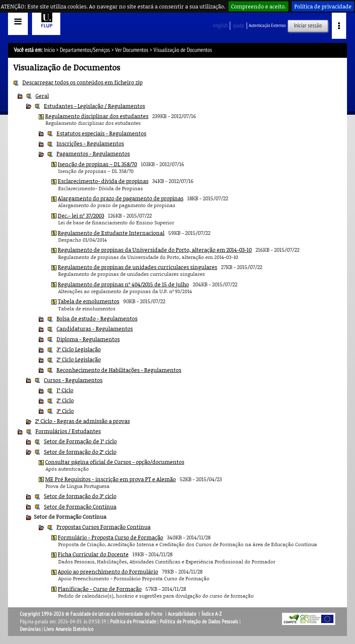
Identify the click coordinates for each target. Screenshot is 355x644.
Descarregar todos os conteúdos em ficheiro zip (82, 82)
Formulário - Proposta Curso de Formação (110, 537)
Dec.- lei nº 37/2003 (81, 216)
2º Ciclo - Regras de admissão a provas (82, 421)
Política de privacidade (323, 6)
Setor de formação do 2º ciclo (80, 452)
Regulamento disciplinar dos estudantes (97, 116)
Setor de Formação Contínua (80, 507)
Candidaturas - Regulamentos (95, 329)
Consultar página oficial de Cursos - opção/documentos (115, 462)
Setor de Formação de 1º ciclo (80, 441)
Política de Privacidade (133, 622)
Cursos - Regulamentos (73, 380)
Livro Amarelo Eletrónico (69, 629)
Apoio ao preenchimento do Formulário (108, 571)
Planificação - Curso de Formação (100, 589)
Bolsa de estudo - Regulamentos (97, 318)
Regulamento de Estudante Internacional (111, 233)
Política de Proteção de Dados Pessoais (199, 622)
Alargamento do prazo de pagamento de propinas (121, 198)
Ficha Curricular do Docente (93, 554)
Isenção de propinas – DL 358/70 (97, 164)
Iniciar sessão (308, 26)
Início (49, 50)
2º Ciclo (65, 400)
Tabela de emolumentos (89, 301)
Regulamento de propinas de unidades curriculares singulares (137, 267)
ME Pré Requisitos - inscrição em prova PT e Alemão (110, 479)
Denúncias (30, 629)
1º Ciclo (65, 390)
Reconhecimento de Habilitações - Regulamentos (119, 370)
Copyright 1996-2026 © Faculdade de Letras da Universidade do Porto (92, 614)
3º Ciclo (65, 411)
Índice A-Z (212, 614)
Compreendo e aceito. (258, 6)
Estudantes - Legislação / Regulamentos (94, 106)
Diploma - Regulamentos (88, 339)
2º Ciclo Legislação (79, 359)
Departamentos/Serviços (85, 50)
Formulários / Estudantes (68, 431)
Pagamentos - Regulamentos (93, 154)
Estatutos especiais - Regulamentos (101, 133)
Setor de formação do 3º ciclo (80, 496)
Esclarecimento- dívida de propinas (103, 181)
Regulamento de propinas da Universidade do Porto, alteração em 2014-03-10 (155, 250)
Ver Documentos (132, 50)
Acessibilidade (182, 614)
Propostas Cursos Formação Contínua (104, 527)
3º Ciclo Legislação (79, 349)
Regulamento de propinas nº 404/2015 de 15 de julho (123, 284)
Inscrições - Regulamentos (90, 143)
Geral (42, 96)
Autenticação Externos (267, 26)
